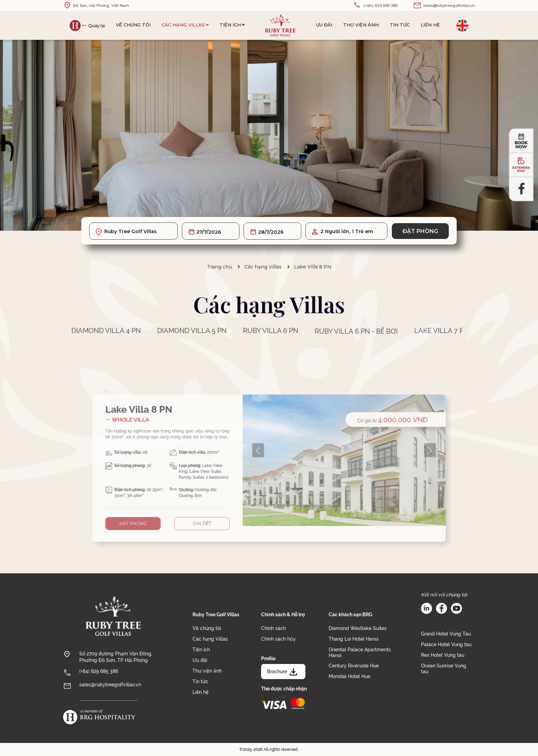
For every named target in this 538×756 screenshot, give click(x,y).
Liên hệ (430, 25)
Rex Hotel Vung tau (443, 655)
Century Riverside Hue (354, 666)
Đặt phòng (420, 231)
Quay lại (97, 26)
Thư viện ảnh (361, 25)
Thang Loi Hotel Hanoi (354, 639)
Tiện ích (232, 25)
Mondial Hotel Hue (349, 676)
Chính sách (273, 628)
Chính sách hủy (278, 639)
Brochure (283, 672)
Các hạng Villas (185, 25)
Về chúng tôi (133, 25)
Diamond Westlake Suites (358, 628)
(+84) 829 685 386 (99, 671)
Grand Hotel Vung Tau (446, 634)
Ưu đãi (324, 25)
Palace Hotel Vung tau (446, 644)
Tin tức (400, 25)
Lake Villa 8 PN (313, 267)
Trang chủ (219, 267)
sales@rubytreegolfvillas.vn (110, 685)
